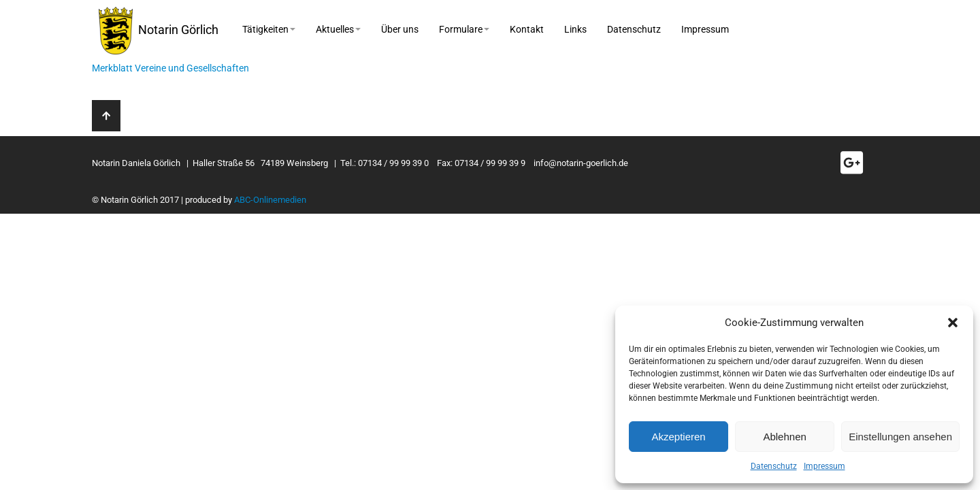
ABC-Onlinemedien (270, 200)
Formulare (464, 29)
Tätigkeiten (269, 29)
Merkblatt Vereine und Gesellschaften (170, 68)
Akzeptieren (678, 437)
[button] (953, 323)
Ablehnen (784, 437)
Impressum (824, 466)
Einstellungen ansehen (900, 437)
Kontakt (527, 29)
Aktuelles (338, 29)
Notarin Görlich (159, 31)
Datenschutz (774, 466)
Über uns (400, 29)
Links (575, 29)
